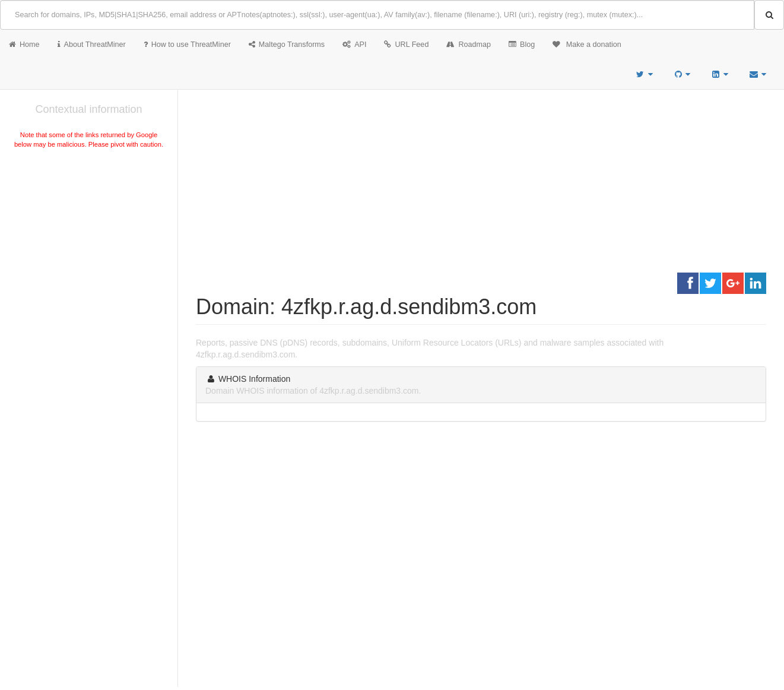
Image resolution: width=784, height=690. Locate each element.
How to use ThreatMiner (187, 45)
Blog (522, 45)
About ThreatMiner (92, 45)
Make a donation (587, 45)
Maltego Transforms (287, 45)
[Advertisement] (89, 240)
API (354, 45)
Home (24, 45)
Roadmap (469, 45)
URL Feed (406, 45)
